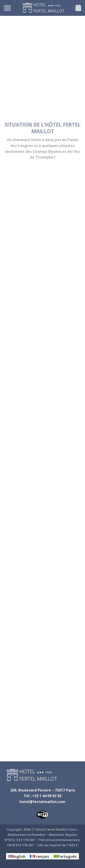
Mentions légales (63, 835)
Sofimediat (36, 835)
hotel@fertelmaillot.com (42, 802)
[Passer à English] (17, 856)
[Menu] (7, 8)
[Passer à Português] (65, 856)
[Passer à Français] (39, 856)
